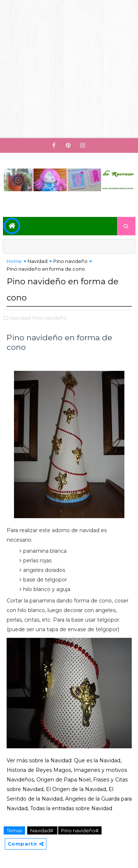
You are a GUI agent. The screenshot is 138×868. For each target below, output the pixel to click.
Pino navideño (70, 261)
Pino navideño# (80, 830)
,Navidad (20, 318)
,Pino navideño (49, 318)
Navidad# (42, 830)
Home (14, 261)
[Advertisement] (69, 69)
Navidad (38, 261)
